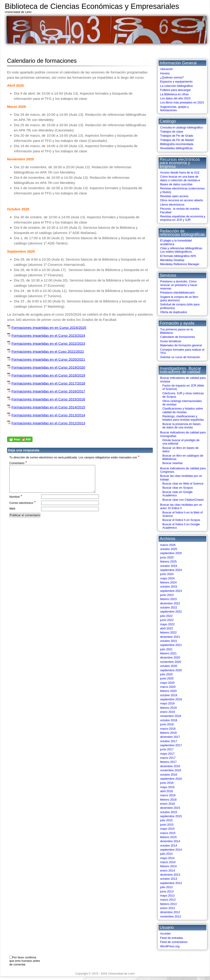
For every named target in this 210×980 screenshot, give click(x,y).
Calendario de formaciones (178, 337)
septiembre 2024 (171, 570)
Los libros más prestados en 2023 (182, 102)
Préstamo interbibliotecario (177, 293)
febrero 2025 (168, 562)
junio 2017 (167, 749)
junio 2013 (167, 891)
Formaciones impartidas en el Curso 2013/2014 (48, 415)
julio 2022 (166, 616)
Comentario (18, 463)
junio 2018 (167, 724)
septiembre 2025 (171, 553)
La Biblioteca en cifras (174, 94)
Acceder (165, 934)
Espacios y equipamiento (176, 82)
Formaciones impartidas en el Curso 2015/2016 (48, 399)
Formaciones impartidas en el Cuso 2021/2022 (48, 351)
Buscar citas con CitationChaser (183, 500)
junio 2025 (167, 557)
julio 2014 (166, 854)
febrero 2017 (168, 762)
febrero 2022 (168, 632)
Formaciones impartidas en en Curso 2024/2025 (49, 328)
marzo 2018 (168, 729)
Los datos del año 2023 (175, 98)
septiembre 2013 (171, 883)
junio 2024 (167, 574)
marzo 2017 (168, 758)
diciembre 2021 (170, 637)
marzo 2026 (168, 545)
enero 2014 (168, 871)
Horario (165, 73)
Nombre (16, 502)
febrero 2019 (168, 708)
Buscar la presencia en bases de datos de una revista (182, 426)
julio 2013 (166, 887)
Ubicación (166, 69)
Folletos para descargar (175, 90)
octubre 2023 (169, 587)
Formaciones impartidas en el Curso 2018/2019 (48, 375)
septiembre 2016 (171, 779)
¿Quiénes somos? (172, 77)
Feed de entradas (172, 938)
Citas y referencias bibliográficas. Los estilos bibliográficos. (182, 250)
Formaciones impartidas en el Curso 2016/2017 (48, 391)
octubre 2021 (169, 641)
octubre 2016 (169, 775)
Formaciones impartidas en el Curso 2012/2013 (48, 423)
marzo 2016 (168, 795)
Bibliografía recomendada (177, 144)
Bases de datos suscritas (176, 184)
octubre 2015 (169, 812)
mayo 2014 (167, 858)
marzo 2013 (168, 900)
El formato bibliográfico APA (178, 256)
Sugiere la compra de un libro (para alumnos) (179, 299)
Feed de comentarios (174, 942)
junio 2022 (167, 620)
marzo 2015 (168, 833)
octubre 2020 (169, 666)
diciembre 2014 (170, 841)
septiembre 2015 (171, 816)
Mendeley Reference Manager (180, 264)
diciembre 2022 (170, 603)
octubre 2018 (169, 720)
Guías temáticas (171, 341)
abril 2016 (166, 791)
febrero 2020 (168, 691)
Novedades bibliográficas (176, 148)
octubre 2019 (169, 695)
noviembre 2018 (171, 716)
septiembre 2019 (171, 699)
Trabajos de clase (172, 132)
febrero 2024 (168, 582)
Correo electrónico (23, 508)
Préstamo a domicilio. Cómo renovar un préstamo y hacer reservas (179, 285)
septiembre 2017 (171, 745)
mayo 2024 (167, 578)
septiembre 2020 (171, 670)
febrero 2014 (168, 866)
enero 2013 (168, 908)
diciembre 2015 (170, 808)
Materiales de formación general (181, 345)
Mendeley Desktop (172, 260)
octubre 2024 (169, 566)
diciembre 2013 (170, 875)
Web (12, 514)
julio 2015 (166, 820)
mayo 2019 (167, 703)
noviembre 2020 (171, 662)
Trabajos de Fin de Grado (177, 136)
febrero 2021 (168, 653)
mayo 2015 (167, 829)
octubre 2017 (169, 741)
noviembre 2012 (171, 916)
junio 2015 (167, 825)
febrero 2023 (168, 599)
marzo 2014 (168, 862)
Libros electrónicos (172, 205)
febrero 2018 (168, 733)
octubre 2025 (169, 549)
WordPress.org (170, 946)
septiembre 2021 (171, 645)
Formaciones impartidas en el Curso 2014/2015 (48, 407)
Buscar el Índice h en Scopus (181, 520)
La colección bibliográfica (176, 86)
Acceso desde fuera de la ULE (180, 172)
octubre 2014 (169, 846)
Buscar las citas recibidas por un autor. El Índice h (181, 506)
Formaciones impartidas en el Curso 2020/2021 (48, 359)
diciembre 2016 (170, 766)
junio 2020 (167, 678)
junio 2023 (167, 595)
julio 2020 (166, 674)
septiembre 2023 (171, 591)
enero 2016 (168, 804)
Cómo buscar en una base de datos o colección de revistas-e (180, 178)
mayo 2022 (167, 624)
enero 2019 (168, 712)
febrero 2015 (168, 837)
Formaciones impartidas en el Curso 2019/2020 (48, 367)
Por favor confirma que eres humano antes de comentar (25, 961)
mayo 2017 (167, 754)
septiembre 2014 (171, 850)
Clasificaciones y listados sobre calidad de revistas (183, 410)
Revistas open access (174, 196)
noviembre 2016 (171, 770)
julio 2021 (166, 649)
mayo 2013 (167, 896)
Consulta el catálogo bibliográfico (182, 127)
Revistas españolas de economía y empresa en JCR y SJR (183, 218)
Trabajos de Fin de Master (177, 140)
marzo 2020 (168, 687)
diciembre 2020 (170, 657)
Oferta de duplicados (174, 312)
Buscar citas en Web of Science (183, 484)
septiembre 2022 (171, 612)
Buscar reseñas (173, 463)
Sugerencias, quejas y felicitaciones (174, 108)
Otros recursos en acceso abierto (182, 200)
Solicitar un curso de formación (180, 357)
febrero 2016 (168, 800)
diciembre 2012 (170, 912)
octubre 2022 (169, 607)
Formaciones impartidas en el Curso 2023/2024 (48, 335)
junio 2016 (167, 783)
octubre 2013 (169, 879)
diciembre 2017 (170, 737)
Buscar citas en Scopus (178, 488)
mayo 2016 (167, 787)
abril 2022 (166, 628)
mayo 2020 (167, 683)
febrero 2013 (168, 904)
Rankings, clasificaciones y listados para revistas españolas (183, 418)
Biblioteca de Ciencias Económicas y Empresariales (92, 6)
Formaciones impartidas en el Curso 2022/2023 (48, 343)
